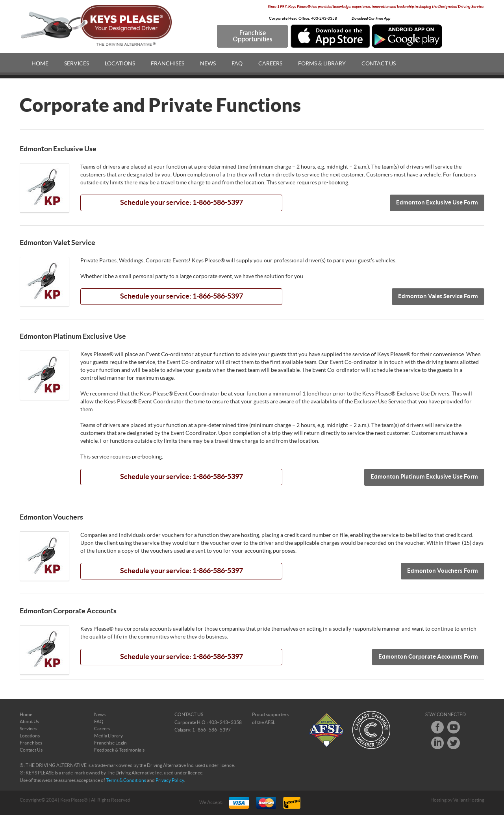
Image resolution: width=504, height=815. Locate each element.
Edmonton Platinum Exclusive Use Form (424, 477)
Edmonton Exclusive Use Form (437, 203)
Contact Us (379, 64)
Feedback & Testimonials (119, 750)
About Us (29, 722)
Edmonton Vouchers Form (443, 571)
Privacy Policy (170, 780)
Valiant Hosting (469, 800)
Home (40, 64)
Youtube (454, 727)
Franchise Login (110, 743)
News (208, 64)
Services (77, 64)
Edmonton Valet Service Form (438, 296)
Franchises (168, 64)
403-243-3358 (324, 19)
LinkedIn (437, 743)
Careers (270, 64)
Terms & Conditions (126, 780)
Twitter (454, 743)
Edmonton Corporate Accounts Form (428, 657)
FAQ (237, 64)
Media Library (108, 736)
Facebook (437, 727)
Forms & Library (322, 64)
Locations (120, 64)
